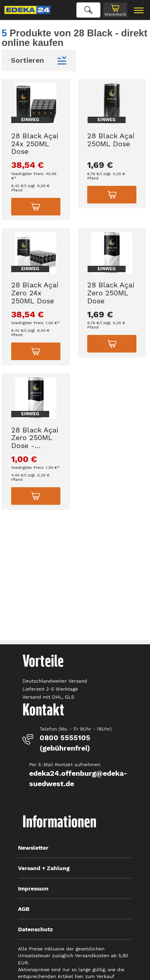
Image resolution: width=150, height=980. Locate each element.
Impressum (33, 888)
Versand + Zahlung (44, 868)
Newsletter (33, 848)
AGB (24, 909)
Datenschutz (35, 929)
